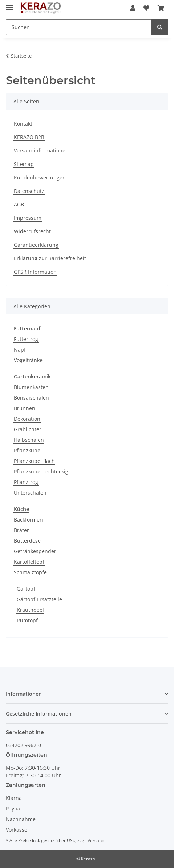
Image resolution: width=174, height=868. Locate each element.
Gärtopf (26, 589)
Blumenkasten (31, 387)
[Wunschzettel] (146, 8)
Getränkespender (35, 551)
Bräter (21, 530)
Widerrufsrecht (32, 231)
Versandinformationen (41, 150)
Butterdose (27, 541)
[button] (133, 8)
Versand (96, 841)
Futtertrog (26, 339)
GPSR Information (35, 272)
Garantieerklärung (36, 245)
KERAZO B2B (29, 137)
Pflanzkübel (28, 450)
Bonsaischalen (31, 398)
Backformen (28, 520)
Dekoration (27, 419)
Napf (20, 350)
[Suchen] (79, 27)
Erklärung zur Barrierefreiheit (50, 258)
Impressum (28, 218)
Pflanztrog (26, 482)
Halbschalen (29, 440)
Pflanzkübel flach (34, 461)
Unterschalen (30, 493)
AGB (19, 204)
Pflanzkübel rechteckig (41, 471)
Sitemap (24, 164)
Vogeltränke (28, 360)
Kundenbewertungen (40, 177)
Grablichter (28, 429)
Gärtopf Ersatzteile (39, 599)
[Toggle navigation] (9, 5)
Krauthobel (30, 610)
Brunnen (25, 408)
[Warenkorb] (161, 8)
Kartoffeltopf (29, 562)
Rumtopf (27, 620)
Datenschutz (29, 191)
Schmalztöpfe (30, 572)
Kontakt (23, 124)
